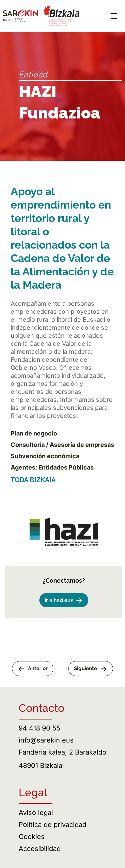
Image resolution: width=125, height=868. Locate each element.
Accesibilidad (40, 849)
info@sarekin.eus (46, 740)
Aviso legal (36, 813)
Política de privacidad (52, 825)
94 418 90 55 (39, 728)
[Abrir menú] (114, 16)
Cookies (32, 837)
